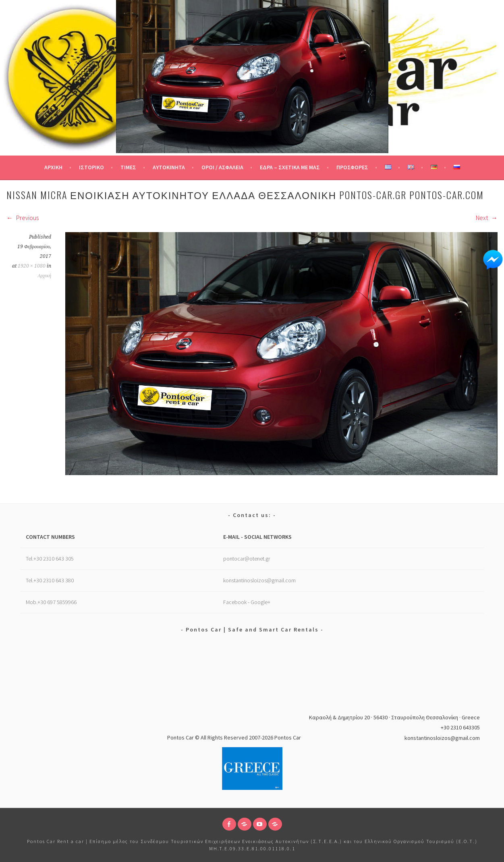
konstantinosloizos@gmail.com (259, 580)
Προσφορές (352, 167)
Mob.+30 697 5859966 (51, 602)
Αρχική (53, 167)
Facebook (235, 602)
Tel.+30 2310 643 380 (50, 580)
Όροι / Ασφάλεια (222, 167)
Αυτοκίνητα (169, 167)
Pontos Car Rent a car (56, 841)
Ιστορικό (91, 167)
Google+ (260, 602)
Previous (23, 218)
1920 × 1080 (32, 266)
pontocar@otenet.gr (247, 559)
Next (487, 218)
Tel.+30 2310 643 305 (50, 559)
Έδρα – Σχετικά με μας (290, 167)
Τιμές (128, 167)
